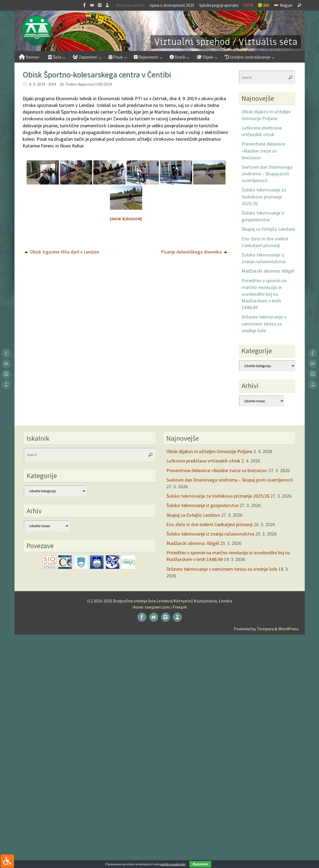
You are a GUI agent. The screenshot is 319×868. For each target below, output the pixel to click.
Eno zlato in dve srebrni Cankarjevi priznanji (209, 524)
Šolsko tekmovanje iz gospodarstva (202, 505)
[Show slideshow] (126, 219)
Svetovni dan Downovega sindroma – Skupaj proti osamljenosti (267, 174)
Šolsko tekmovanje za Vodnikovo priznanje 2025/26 (264, 196)
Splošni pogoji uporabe (219, 5)
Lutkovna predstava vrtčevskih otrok (203, 461)
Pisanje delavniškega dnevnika (194, 252)
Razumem (200, 864)
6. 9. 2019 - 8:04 (43, 84)
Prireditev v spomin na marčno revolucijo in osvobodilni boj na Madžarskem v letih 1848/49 (264, 294)
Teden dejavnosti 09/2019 (89, 84)
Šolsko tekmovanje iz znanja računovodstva (210, 534)
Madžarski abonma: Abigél (268, 271)
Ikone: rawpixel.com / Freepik (160, 607)
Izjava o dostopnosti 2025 (172, 5)
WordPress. (289, 629)
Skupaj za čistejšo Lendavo (268, 229)
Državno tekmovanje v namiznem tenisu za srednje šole (264, 323)
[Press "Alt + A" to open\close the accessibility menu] (7, 861)
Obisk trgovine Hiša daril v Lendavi (62, 252)
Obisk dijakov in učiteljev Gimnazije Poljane (209, 451)
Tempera (265, 629)
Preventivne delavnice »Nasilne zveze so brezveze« (264, 151)
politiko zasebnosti (173, 864)
